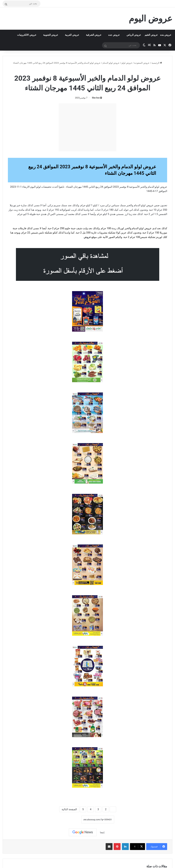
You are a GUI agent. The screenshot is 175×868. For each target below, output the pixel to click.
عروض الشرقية (94, 35)
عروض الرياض (134, 35)
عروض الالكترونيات (27, 35)
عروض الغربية (72, 35)
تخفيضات (46, 187)
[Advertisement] (87, 127)
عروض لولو (127, 63)
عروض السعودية (142, 63)
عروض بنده (166, 35)
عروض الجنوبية (51, 35)
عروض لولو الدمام (111, 63)
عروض (87, 237)
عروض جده (114, 35)
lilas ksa (96, 98)
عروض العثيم (151, 35)
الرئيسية (157, 63)
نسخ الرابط (71, 819)
